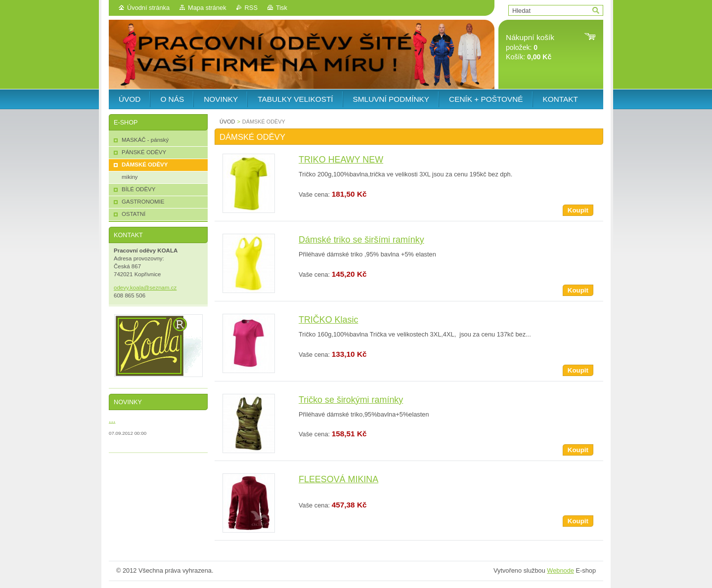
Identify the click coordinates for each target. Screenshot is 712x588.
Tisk (282, 8)
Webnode (560, 570)
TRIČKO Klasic (328, 320)
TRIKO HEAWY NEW (341, 160)
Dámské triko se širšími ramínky (361, 240)
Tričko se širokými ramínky (351, 400)
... (112, 420)
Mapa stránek (207, 8)
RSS (251, 8)
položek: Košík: (530, 47)
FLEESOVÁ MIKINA (338, 479)
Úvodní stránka (148, 8)
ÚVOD (227, 122)
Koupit (578, 210)
